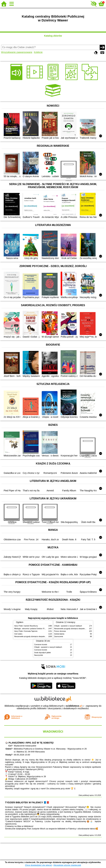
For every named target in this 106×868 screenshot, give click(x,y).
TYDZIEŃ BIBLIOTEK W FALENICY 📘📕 (27, 802)
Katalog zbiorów (53, 36)
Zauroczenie (59, 637)
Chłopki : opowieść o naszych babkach (68, 626)
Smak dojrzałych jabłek (43, 653)
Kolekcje (38, 52)
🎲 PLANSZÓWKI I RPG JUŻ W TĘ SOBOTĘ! (29, 743)
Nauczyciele (39, 655)
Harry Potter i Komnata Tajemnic (26, 631)
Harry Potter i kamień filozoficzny (26, 626)
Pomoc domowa (60, 631)
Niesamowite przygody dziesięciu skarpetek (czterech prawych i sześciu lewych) (43, 637)
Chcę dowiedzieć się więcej (38, 865)
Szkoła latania (59, 634)
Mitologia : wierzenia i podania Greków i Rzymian (32, 629)
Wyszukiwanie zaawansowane (17, 52)
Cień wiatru (18, 634)
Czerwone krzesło (41, 645)
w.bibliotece (74, 706)
